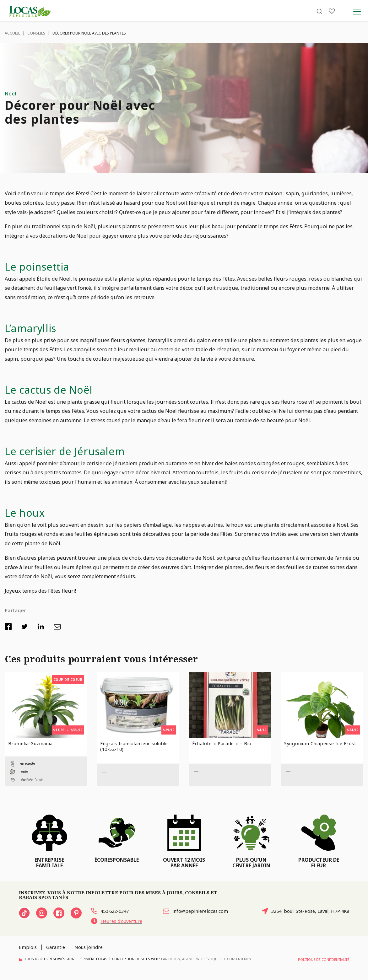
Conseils (36, 33)
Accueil (12, 33)
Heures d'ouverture (119, 923)
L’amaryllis (33, 328)
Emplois (28, 949)
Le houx (26, 512)
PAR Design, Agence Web (183, 960)
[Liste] (332, 13)
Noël (11, 93)
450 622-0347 (111, 912)
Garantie (58, 949)
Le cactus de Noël (54, 389)
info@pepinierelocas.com (193, 912)
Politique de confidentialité (322, 961)
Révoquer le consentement (231, 961)
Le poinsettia (41, 266)
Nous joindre (94, 949)
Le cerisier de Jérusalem (70, 451)
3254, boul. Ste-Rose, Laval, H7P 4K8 (302, 912)
